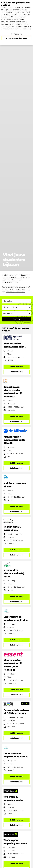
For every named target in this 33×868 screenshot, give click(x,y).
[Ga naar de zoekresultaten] (16, 319)
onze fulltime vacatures (15, 292)
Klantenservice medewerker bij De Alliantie (14, 440)
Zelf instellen (17, 34)
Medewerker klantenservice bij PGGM (14, 573)
